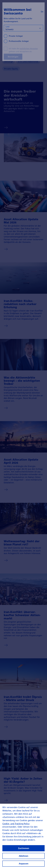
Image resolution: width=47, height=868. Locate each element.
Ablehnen (23, 859)
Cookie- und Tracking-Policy (16, 827)
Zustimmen (24, 851)
